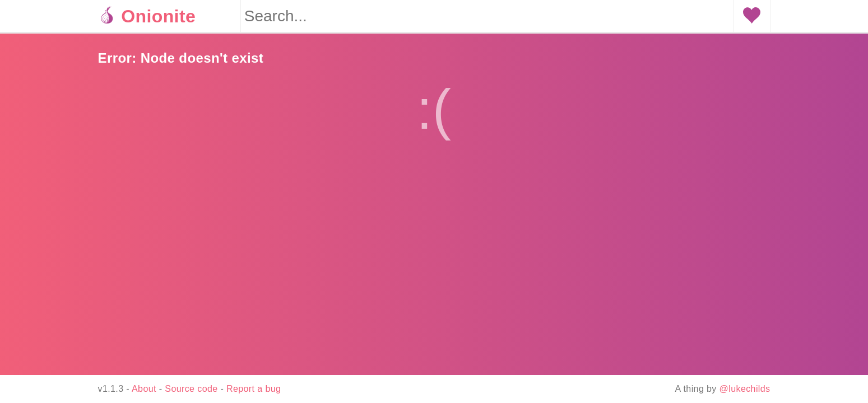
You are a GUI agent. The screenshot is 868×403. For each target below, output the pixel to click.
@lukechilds (745, 389)
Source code (191, 389)
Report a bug (254, 389)
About (144, 389)
